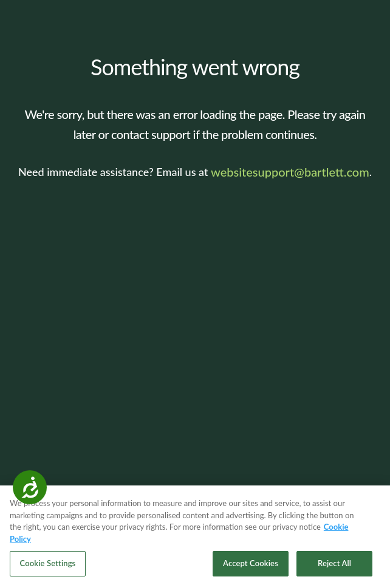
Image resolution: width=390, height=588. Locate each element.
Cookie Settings (48, 563)
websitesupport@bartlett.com (290, 172)
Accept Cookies (251, 563)
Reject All (334, 563)
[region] (195, 537)
